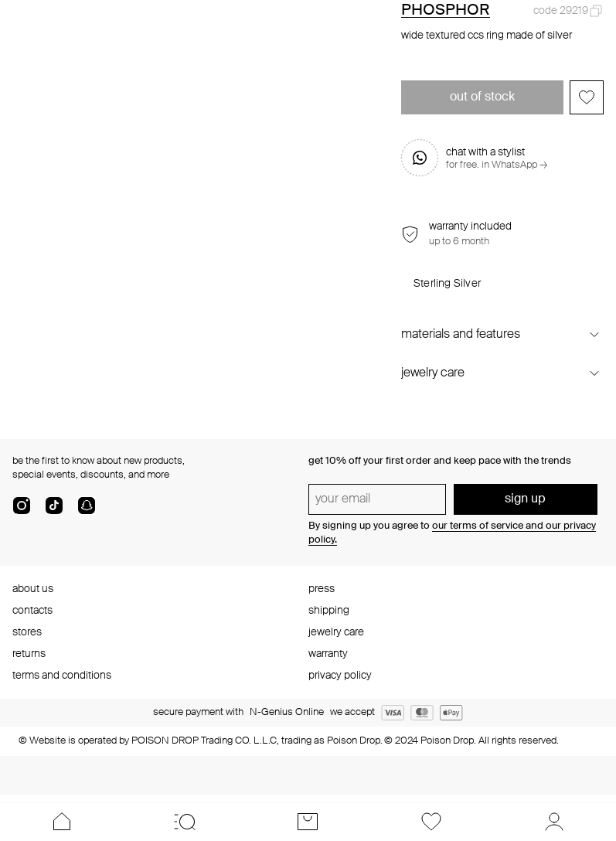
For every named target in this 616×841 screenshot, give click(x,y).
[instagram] (22, 512)
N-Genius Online (287, 712)
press (322, 589)
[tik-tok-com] (54, 512)
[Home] (61, 822)
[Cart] (308, 822)
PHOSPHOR (446, 11)
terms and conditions (62, 676)
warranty (328, 654)
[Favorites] (431, 822)
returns (29, 654)
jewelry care (336, 632)
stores (27, 632)
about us (33, 589)
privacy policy (340, 676)
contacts (32, 611)
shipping (329, 611)
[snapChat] (87, 512)
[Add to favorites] (587, 97)
